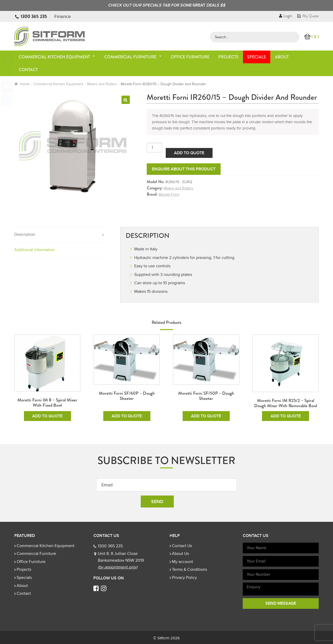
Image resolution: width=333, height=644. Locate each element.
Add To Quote (189, 153)
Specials (257, 57)
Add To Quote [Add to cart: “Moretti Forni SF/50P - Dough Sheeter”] (206, 416)
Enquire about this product (184, 169)
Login (286, 16)
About (282, 57)
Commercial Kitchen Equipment (57, 57)
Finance (63, 16)
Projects (228, 57)
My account (182, 562)
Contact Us (182, 546)
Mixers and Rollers (102, 84)
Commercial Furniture (133, 57)
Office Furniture (190, 57)
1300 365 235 (34, 16)
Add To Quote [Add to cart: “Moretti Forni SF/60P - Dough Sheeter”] (127, 416)
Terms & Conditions (190, 569)
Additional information (35, 250)
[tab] (61, 235)
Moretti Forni (169, 194)
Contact (28, 70)
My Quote (308, 16)
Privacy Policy (184, 578)
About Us (180, 554)
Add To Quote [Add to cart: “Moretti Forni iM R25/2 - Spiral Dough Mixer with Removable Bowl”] (286, 416)
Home (25, 84)
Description (25, 234)
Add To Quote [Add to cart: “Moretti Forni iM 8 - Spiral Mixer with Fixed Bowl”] (47, 416)
